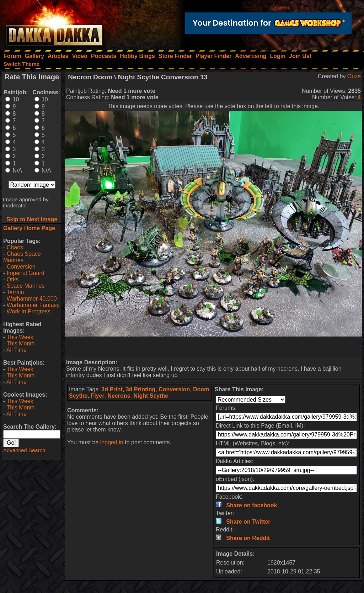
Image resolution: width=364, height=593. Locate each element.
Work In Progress (29, 311)
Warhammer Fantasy (33, 305)
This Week (20, 337)
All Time (17, 350)
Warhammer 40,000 (32, 299)
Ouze (354, 76)
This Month (20, 343)
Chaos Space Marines (22, 257)
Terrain (15, 292)
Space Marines (26, 286)
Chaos (15, 247)
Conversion (21, 267)
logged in (112, 442)
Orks (13, 279)
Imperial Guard (26, 273)
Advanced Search (24, 450)
